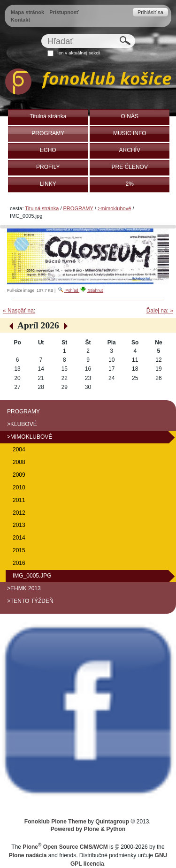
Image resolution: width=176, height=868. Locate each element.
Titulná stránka (42, 208)
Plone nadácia (28, 855)
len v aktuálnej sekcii (79, 53)
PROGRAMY (78, 208)
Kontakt (20, 20)
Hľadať (41, 34)
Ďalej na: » (160, 311)
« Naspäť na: (19, 311)
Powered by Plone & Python (88, 829)
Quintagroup (112, 822)
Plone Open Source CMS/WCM (65, 847)
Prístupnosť (64, 12)
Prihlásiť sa (150, 12)
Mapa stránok (27, 12)
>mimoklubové (114, 208)
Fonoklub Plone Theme (55, 822)
